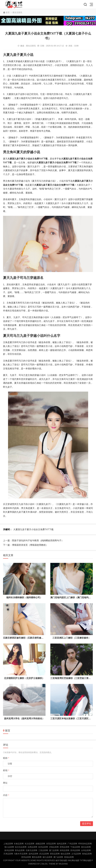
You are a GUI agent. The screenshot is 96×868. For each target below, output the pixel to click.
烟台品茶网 (65, 854)
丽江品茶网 (47, 857)
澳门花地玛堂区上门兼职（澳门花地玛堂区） (73, 597)
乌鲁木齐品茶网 (21, 854)
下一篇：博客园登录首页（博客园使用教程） (25, 545)
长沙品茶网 (29, 844)
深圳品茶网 (64, 850)
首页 (8, 12)
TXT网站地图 (85, 860)
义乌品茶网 (76, 854)
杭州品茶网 (43, 847)
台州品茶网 (86, 850)
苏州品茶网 (75, 850)
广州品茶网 (72, 844)
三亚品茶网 (43, 850)
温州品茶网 (33, 854)
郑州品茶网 (26, 857)
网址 (5, 783)
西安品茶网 (55, 854)
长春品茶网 (19, 844)
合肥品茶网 (32, 847)
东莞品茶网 (51, 844)
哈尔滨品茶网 (21, 847)
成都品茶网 (40, 844)
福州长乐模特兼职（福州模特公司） (24, 597)
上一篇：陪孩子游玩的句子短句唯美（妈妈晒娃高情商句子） (33, 540)
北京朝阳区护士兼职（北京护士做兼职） (24, 678)
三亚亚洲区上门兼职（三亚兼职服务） (71, 638)
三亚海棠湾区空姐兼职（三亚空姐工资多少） (73, 678)
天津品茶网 (8, 854)
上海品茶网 (8, 844)
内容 (6, 795)
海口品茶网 (9, 847)
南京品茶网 (86, 847)
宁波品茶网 (75, 847)
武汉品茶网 (44, 854)
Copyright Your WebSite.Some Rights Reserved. (29, 860)
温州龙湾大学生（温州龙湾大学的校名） (24, 718)
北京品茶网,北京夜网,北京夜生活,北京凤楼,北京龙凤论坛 (15, 4)
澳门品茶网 (58, 857)
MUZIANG (63, 864)
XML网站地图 (73, 860)
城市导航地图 (61, 860)
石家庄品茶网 (31, 850)
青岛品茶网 (20, 850)
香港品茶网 (69, 857)
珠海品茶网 (87, 854)
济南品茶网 (54, 847)
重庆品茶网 (37, 857)
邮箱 (6, 770)
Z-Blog (44, 864)
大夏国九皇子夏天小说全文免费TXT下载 (33, 529)
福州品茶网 (62, 844)
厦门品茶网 (54, 850)
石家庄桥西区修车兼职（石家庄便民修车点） (25, 638)
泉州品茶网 (9, 850)
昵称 (6, 758)
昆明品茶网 (64, 847)
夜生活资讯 (17, 12)
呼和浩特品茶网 (85, 844)
